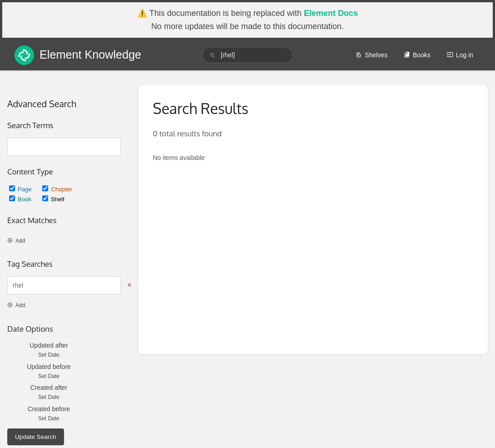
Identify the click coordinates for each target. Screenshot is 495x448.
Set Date (49, 355)
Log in (460, 55)
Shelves (371, 55)
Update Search (36, 437)
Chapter (57, 189)
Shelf (53, 199)
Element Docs (331, 13)
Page (21, 189)
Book (21, 199)
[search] (247, 55)
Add (16, 241)
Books (417, 55)
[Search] (213, 55)
